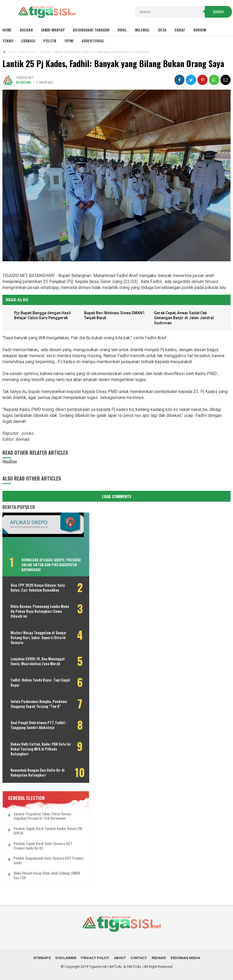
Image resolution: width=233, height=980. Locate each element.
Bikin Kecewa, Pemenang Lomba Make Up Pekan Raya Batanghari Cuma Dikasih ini (36, 611)
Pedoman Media (185, 958)
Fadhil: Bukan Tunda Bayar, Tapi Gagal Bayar (35, 683)
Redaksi (159, 958)
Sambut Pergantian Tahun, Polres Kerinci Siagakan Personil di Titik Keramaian (42, 816)
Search (218, 12)
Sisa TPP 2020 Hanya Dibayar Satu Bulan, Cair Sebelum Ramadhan (38, 588)
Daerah (26, 30)
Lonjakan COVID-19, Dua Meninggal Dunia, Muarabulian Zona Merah (38, 661)
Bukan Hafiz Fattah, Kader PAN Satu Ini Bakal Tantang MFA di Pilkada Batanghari (38, 749)
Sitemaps (42, 958)
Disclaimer (66, 958)
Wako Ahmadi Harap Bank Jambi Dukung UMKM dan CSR (42, 875)
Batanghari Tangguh (91, 30)
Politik (50, 41)
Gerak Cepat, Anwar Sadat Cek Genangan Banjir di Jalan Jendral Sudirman (184, 318)
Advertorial (93, 41)
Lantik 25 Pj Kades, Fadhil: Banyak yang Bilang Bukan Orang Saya (113, 63)
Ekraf (180, 30)
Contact (139, 958)
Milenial (143, 30)
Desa (162, 30)
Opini (69, 41)
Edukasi (28, 41)
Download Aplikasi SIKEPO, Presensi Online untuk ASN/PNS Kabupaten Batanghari (51, 565)
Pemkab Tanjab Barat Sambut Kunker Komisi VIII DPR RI (45, 831)
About (120, 958)
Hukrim (200, 30)
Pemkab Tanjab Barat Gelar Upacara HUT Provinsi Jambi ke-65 (43, 846)
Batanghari (24, 82)
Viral (122, 30)
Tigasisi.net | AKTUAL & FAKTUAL (115, 967)
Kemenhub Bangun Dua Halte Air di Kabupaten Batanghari (38, 772)
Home (7, 30)
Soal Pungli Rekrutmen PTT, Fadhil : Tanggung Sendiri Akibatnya (39, 725)
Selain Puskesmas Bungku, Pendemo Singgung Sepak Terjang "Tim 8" (39, 704)
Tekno (8, 41)
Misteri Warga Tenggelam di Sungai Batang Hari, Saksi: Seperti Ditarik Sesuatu (38, 638)
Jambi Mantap (53, 30)
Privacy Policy (95, 958)
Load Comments (117, 496)
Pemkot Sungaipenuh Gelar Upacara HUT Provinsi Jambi (42, 860)
